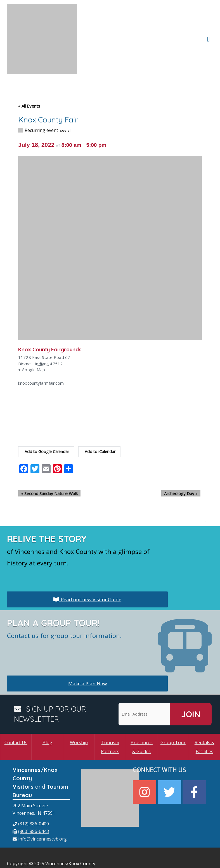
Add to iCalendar (101, 423)
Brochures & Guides (142, 719)
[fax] (31, 803)
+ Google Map (32, 342)
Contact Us (16, 714)
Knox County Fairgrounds (52, 321)
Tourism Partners (110, 719)
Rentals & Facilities (204, 719)
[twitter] (170, 764)
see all (66, 102)
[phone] (31, 795)
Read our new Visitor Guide (87, 571)
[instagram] (145, 764)
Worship (79, 714)
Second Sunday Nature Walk (47, 465)
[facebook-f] (195, 764)
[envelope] (40, 811)
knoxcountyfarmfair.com (42, 355)
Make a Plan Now (87, 655)
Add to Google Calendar (46, 423)
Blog (47, 714)
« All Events (29, 78)
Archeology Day (184, 465)
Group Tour (173, 714)
